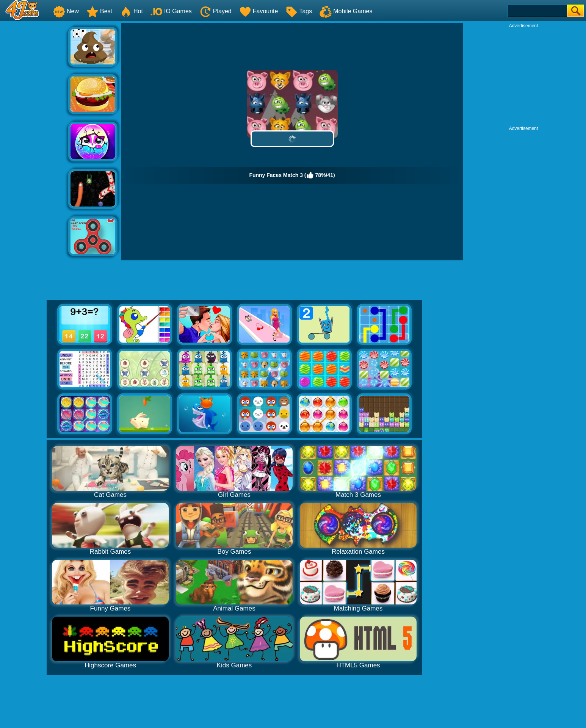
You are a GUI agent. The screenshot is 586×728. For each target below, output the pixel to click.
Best (99, 11)
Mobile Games (346, 11)
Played (215, 11)
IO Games (171, 11)
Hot (131, 11)
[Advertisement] (34, 137)
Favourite (259, 11)
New (66, 11)
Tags (299, 11)
